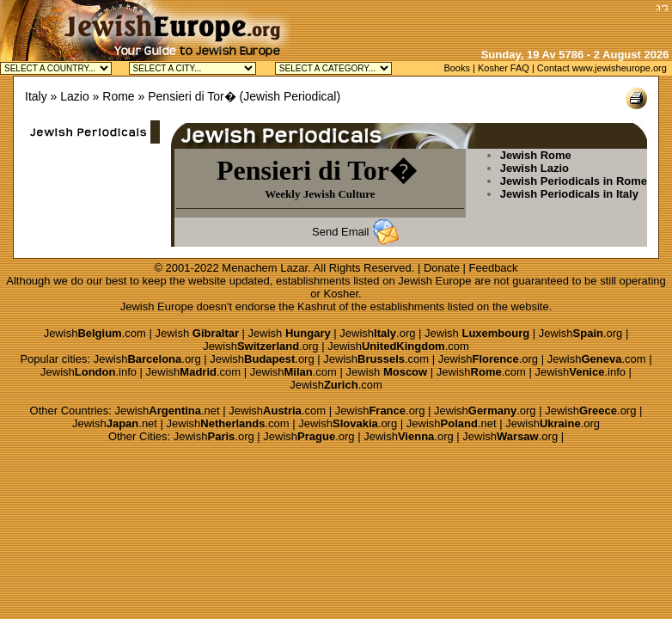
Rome (118, 96)
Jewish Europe (434, 281)
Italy (36, 96)
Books (457, 68)
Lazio (74, 96)
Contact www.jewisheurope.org (602, 68)
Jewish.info (89, 372)
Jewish (197, 333)
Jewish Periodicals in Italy (569, 194)
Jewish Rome (536, 155)
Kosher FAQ (504, 68)
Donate (442, 268)
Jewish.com (95, 333)
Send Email (340, 232)
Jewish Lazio (535, 168)
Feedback (494, 268)
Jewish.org (377, 333)
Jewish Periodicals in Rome (574, 181)
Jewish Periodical (290, 96)
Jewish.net (168, 411)
